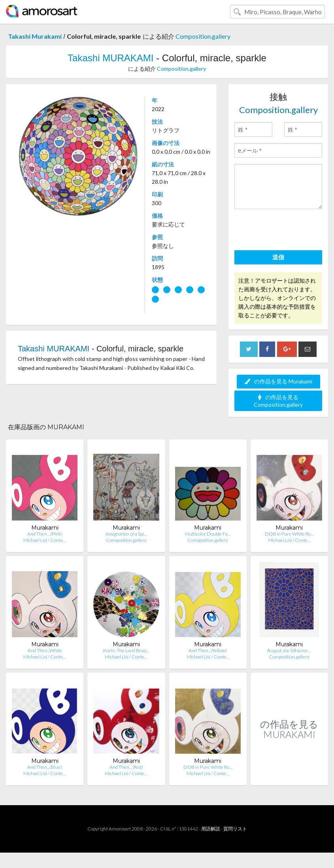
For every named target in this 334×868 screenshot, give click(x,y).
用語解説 (211, 829)
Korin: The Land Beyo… (126, 650)
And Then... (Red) (126, 767)
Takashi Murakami (35, 36)
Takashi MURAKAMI (110, 58)
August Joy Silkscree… (289, 650)
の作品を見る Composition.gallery (278, 401)
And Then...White (45, 650)
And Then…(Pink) (45, 534)
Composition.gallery (203, 36)
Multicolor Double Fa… (208, 534)
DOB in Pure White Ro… (289, 534)
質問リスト (235, 829)
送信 (278, 257)
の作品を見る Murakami (278, 381)
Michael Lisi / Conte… (45, 540)
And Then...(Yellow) (208, 650)
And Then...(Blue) (45, 767)
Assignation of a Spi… (126, 534)
